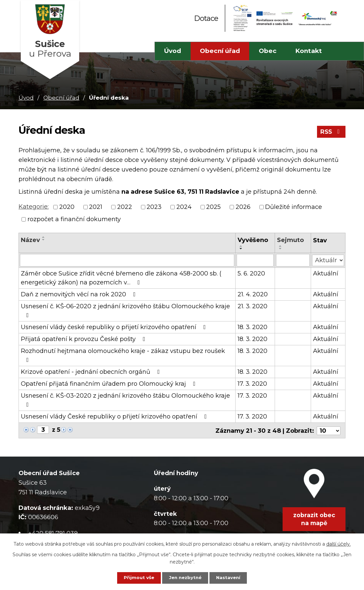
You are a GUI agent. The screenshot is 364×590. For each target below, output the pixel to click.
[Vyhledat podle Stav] (328, 260)
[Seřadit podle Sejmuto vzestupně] (281, 246)
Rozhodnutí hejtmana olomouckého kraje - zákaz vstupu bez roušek (123, 355)
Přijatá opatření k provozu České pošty (84, 339)
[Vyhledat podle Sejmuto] (293, 260)
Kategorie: (34, 207)
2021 (96, 207)
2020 (67, 207)
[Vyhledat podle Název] (127, 260)
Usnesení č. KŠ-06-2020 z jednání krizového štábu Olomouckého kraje (125, 310)
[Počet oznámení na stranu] (329, 430)
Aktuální (326, 273)
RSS (331, 133)
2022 (125, 207)
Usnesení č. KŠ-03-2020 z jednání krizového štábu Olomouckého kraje (125, 400)
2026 (243, 207)
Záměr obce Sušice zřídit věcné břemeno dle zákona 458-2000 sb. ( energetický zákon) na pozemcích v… (121, 278)
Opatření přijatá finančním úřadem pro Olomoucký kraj (110, 384)
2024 (184, 207)
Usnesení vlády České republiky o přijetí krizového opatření (115, 417)
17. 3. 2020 (252, 384)
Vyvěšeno (253, 240)
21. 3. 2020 (252, 306)
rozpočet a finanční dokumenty (74, 219)
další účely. (339, 543)
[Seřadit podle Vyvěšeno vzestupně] (241, 246)
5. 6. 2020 (251, 273)
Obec (268, 51)
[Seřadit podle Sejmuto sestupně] (281, 249)
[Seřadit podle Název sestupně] (44, 240)
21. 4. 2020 (253, 294)
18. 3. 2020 (252, 327)
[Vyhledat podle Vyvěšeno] (255, 260)
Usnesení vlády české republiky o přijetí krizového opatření (115, 327)
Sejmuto (290, 240)
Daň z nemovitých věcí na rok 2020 (80, 294)
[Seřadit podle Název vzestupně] (44, 237)
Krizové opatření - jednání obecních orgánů (92, 372)
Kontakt (309, 51)
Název (30, 240)
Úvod (173, 51)
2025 (213, 207)
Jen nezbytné (185, 577)
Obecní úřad (220, 51)
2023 (154, 207)
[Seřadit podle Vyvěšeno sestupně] (241, 249)
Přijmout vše (135, 577)
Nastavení (233, 577)
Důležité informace (294, 207)
